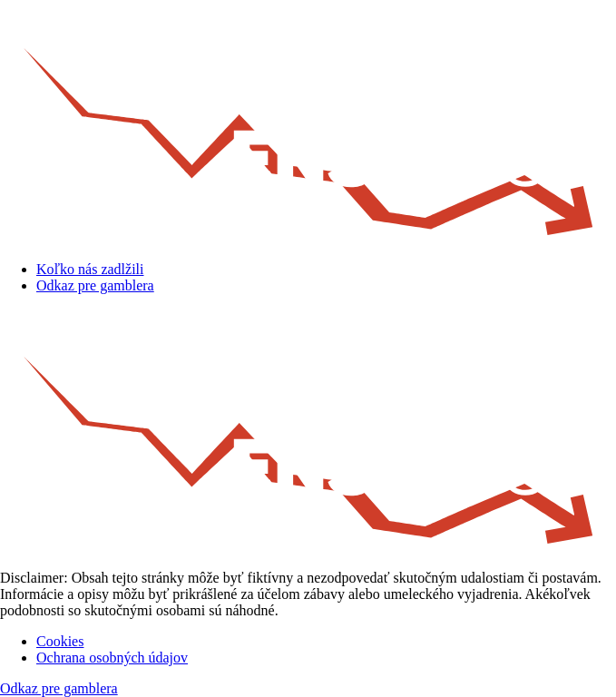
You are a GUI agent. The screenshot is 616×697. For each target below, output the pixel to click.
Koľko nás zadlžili (90, 269)
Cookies (60, 641)
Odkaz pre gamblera (95, 285)
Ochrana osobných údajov (112, 658)
